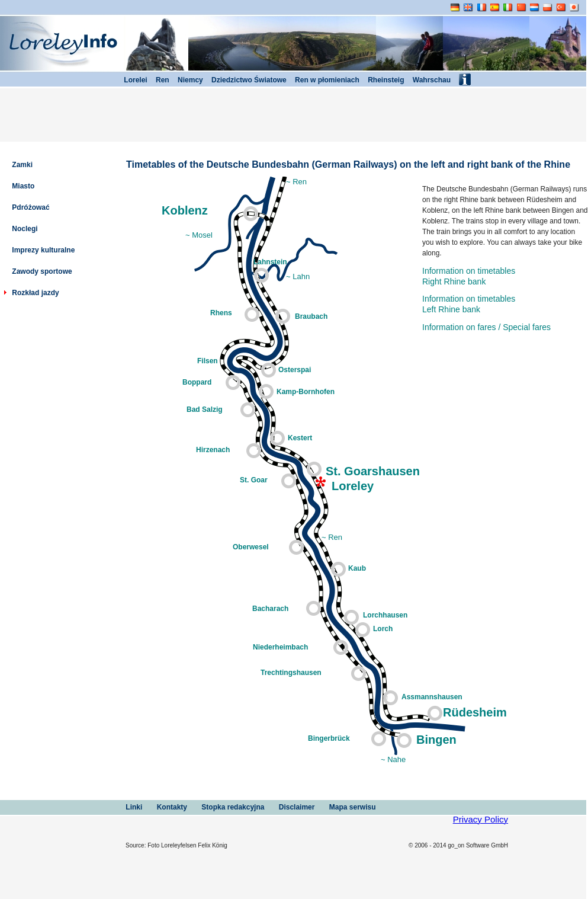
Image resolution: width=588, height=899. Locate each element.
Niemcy (186, 80)
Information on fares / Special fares (486, 327)
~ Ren (296, 182)
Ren (158, 80)
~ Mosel (199, 235)
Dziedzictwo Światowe (245, 80)
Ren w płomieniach (323, 80)
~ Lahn (298, 276)
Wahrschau (427, 80)
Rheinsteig (382, 80)
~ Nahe (393, 759)
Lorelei (131, 80)
